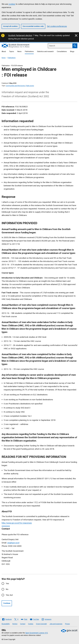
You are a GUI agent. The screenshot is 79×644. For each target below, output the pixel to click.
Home (4, 58)
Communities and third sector (15, 86)
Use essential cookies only (33, 26)
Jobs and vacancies (56, 624)
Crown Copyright (41, 624)
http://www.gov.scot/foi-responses (17, 523)
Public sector (30, 86)
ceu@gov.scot (13, 543)
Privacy (67, 624)
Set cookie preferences (57, 26)
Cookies (31, 624)
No (7, 589)
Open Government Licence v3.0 (36, 633)
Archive (15, 624)
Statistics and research (45, 51)
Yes (7, 583)
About (4, 51)
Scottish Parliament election (20, 35)
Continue (7, 603)
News (19, 51)
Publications (29, 51)
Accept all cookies (10, 26)
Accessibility (6, 624)
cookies (12, 4)
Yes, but (9, 595)
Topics (12, 51)
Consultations (62, 51)
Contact (23, 624)
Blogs (72, 51)
